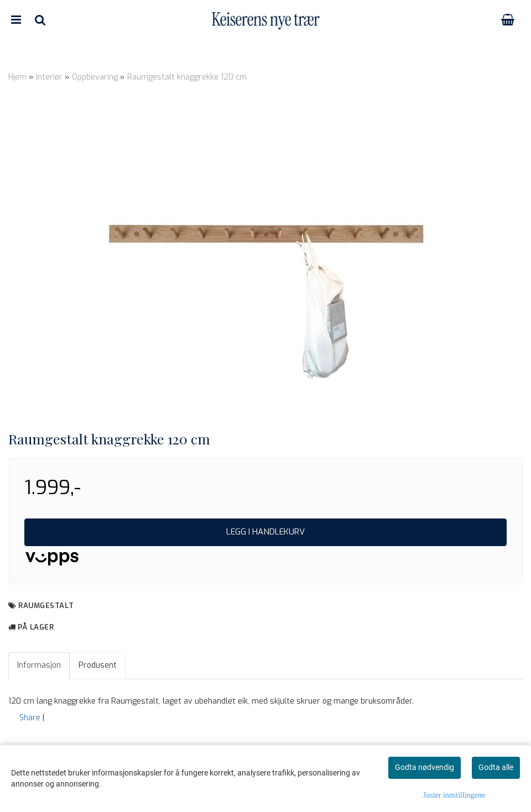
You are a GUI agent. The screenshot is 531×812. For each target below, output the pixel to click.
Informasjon (39, 665)
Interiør (49, 77)
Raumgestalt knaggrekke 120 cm (187, 77)
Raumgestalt (46, 606)
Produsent (98, 665)
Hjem (17, 77)
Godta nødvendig (425, 767)
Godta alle (496, 767)
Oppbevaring (95, 77)
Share (30, 718)
